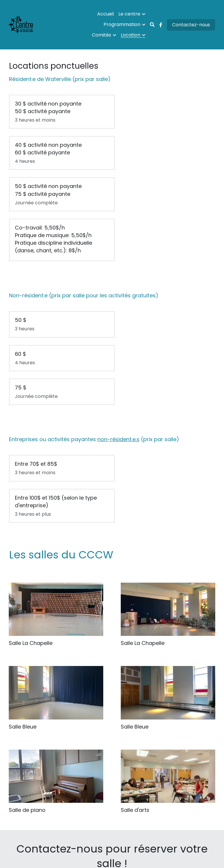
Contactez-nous (191, 25)
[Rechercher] (152, 25)
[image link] (112, 756)
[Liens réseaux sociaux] (161, 25)
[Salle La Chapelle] (168, 459)
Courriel (112, 787)
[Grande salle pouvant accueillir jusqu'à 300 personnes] (56, 459)
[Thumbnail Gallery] (56, 543)
